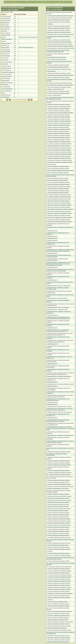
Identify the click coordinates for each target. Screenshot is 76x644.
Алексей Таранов (6, 70)
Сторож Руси (5, 58)
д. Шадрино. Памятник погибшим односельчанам (60, 622)
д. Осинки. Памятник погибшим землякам (58, 482)
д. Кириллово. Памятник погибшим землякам (59, 156)
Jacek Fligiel (5, 64)
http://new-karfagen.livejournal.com (28, 37)
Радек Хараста (5, 47)
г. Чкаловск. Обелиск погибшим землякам (58, 618)
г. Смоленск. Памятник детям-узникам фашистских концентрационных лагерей (60, 558)
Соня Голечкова (6, 56)
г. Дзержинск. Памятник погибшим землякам (59, 106)
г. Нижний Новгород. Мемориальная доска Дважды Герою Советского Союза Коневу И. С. (60, 374)
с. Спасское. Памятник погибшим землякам (58, 569)
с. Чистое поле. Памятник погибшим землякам (59, 611)
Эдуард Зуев (5, 60)
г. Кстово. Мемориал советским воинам (57, 180)
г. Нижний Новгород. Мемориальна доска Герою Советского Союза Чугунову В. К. (59, 409)
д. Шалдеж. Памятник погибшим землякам (58, 624)
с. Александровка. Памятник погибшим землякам (60, 16)
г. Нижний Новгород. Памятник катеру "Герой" (59, 406)
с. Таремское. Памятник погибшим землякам (58, 581)
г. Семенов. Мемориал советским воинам (57, 545)
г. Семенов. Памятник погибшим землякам (58, 547)
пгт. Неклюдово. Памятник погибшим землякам (59, 217)
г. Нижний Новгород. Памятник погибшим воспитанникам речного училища (58, 420)
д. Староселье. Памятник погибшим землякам (59, 571)
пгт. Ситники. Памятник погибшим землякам (59, 555)
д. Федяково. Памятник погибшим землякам (58, 598)
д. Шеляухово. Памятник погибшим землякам (59, 630)
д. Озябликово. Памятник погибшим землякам (59, 472)
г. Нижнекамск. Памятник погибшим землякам (59, 221)
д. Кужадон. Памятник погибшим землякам (58, 182)
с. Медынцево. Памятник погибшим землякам (59, 205)
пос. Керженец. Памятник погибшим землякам (59, 152)
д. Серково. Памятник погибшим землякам (58, 553)
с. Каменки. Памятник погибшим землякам (58, 146)
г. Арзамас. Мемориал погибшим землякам (58, 20)
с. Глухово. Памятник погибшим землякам (58, 93)
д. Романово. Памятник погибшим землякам (58, 519)
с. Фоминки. (50, 600)
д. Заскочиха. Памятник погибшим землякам (58, 123)
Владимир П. (5, 85)
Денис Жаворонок (6, 91)
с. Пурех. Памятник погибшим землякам (57, 511)
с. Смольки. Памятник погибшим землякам (58, 561)
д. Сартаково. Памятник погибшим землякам (58, 537)
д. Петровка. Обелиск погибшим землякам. (58, 498)
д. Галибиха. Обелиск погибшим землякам (58, 91)
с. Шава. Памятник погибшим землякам (57, 620)
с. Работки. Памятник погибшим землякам (58, 513)
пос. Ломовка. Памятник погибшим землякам (59, 195)
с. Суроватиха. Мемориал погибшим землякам (59, 575)
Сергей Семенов (6, 52)
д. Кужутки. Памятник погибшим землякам (58, 184)
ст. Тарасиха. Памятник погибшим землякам (58, 579)
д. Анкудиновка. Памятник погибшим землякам (59, 18)
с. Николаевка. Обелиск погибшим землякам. (59, 452)
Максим (4, 37)
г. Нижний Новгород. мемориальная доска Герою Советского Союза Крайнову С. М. (60, 334)
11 (20, 99)
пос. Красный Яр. (51, 164)
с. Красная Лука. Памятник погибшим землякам (59, 162)
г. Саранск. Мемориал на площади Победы (58, 533)
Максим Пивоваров (7, 39)
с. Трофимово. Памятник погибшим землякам (59, 587)
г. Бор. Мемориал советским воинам (56, 57)
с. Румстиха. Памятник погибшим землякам (58, 523)
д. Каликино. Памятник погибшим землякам (58, 142)
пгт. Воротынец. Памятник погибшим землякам (59, 83)
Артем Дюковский (6, 74)
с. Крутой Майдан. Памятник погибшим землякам (60, 170)
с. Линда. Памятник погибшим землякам (57, 193)
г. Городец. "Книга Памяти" (54, 95)
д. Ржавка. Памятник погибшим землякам (58, 517)
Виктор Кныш (5, 80)
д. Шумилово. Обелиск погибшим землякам (58, 636)
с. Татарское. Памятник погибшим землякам (58, 583)
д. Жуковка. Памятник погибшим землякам (58, 115)
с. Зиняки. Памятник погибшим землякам (58, 127)
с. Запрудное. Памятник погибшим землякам (58, 121)
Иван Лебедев (5, 23)
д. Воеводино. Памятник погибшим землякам (59, 73)
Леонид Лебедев (6, 33)
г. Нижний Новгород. (52, 231)
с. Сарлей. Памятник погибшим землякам (58, 535)
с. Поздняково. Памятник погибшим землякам (59, 500)
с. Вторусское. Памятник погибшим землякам (59, 87)
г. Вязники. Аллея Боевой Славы (55, 89)
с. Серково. (50, 551)
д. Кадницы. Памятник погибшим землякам (58, 139)
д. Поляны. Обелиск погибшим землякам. (58, 506)
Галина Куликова (6, 16)
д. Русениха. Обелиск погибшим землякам (58, 527)
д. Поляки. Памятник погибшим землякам (58, 502)
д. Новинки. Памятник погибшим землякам (58, 461)
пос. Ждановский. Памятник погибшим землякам (60, 113)
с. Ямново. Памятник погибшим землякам (58, 642)
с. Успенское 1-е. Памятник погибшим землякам (59, 593)
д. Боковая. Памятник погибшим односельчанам (59, 44)
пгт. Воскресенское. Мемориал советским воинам (60, 85)
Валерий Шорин (6, 78)
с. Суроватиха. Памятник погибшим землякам (59, 577)
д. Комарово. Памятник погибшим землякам (58, 158)
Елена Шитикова (6, 21)
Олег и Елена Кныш (7, 62)
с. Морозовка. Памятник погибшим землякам (59, 211)
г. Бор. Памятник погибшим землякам (57, 59)
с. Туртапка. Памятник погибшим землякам (58, 591)
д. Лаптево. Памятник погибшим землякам (58, 191)
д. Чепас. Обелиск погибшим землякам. (57, 602)
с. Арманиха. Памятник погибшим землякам (58, 22)
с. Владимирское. (51, 71)
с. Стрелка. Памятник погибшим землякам (58, 573)
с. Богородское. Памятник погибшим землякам (59, 42)
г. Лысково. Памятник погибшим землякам (58, 201)
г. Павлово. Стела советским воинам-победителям (60, 486)
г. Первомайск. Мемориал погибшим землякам (59, 496)
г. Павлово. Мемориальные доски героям (57, 488)
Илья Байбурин (6, 29)
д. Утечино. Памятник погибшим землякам (58, 595)
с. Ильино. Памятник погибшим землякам (58, 131)
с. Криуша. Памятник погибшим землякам (58, 166)
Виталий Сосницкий (7, 82)
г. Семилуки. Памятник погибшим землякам (58, 549)
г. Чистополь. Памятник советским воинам (58, 613)
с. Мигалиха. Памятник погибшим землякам (58, 207)
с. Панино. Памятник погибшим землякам (58, 494)
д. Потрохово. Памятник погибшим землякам (59, 508)
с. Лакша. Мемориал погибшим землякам (58, 188)
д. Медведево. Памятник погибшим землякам (59, 203)
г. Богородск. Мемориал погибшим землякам (58, 40)
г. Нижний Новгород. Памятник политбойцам (59, 376)
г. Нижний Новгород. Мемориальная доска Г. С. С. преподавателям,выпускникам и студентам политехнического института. (60, 264)
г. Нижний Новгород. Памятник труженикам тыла (60, 435)
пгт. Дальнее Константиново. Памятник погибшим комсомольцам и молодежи (60, 98)
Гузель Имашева (6, 87)
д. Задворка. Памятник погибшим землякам (58, 119)
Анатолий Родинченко (7, 72)
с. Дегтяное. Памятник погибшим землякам (58, 104)
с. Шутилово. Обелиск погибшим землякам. (58, 638)
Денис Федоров (6, 18)
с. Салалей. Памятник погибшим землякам (58, 529)
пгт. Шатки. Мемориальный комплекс (57, 628)
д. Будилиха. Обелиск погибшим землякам (58, 65)
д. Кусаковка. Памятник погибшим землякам (58, 186)
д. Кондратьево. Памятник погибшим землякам (59, 160)
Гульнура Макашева (7, 89)
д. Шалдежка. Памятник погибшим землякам (59, 626)
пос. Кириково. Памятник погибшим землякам (59, 154)
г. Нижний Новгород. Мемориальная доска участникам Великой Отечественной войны (58, 318)
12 (22, 99)
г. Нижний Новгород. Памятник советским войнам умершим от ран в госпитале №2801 (60, 270)
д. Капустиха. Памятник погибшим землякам (59, 150)
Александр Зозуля (6, 66)
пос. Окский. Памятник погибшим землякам (58, 475)
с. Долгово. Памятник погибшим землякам (58, 109)
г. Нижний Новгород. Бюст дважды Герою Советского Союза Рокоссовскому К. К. (58, 330)
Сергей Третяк (5, 54)
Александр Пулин (6, 68)
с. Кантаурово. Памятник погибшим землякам (59, 148)
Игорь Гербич (5, 25)
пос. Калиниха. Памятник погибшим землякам (59, 144)
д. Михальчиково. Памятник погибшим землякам (60, 209)
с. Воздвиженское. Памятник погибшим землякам (60, 75)
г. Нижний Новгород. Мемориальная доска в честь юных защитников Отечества (60, 442)
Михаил (4, 41)
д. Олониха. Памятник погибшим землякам (58, 480)
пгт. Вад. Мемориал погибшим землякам (57, 67)
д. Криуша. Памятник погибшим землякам (58, 168)
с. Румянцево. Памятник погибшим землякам (59, 525)
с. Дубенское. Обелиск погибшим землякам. (58, 111)
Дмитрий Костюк (6, 95)
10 (18, 99)
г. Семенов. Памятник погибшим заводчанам (58, 543)
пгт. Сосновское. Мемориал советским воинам (59, 567)
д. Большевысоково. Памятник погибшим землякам (60, 48)
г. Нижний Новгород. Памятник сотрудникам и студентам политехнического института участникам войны (60, 428)
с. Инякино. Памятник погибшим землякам (58, 137)
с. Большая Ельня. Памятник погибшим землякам (60, 46)
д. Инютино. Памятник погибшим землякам (58, 135)
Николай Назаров (6, 43)
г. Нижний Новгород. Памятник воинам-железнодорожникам (57, 259)
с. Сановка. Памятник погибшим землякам (58, 531)
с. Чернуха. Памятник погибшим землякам (58, 604)
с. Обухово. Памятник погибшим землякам (58, 470)
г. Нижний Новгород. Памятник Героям (57, 309)
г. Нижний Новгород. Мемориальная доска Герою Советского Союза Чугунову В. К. (60, 396)
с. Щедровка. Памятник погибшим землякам (58, 640)
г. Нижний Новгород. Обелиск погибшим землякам (60, 384)
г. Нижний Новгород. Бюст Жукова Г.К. (57, 298)
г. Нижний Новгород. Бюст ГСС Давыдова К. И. (59, 412)
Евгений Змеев (5, 97)
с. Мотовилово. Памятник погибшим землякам (59, 213)
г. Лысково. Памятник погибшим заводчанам (58, 199)
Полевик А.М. (5, 45)
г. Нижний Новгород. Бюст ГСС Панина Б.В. (58, 285)
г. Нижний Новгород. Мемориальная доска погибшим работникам (58, 399)
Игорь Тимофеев (6, 27)
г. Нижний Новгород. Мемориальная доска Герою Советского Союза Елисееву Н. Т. (60, 341)
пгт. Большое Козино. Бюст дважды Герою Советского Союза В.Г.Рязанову (58, 51)
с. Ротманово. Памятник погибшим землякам (59, 521)
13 (23, 99)
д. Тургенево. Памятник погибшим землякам (58, 589)
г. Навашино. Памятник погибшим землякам (58, 215)
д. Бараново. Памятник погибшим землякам (58, 30)
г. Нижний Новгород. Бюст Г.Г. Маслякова (58, 307)
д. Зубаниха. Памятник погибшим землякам (58, 129)
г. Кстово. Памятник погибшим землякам (57, 173)
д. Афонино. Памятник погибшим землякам (58, 26)
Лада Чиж (4, 31)
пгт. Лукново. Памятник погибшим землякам (58, 197)
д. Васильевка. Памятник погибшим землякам (59, 69)
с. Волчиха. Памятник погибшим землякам (58, 77)
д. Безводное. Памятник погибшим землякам (58, 32)
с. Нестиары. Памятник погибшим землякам (58, 219)
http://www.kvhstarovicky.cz (26, 47)
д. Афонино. (50, 24)
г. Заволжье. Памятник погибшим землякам (58, 117)
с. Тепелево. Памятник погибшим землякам (58, 585)
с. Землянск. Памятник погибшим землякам (58, 125)
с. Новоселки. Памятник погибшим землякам (59, 465)
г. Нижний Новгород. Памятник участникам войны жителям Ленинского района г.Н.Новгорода (60, 250)
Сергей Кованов (6, 49)
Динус (3, 93)
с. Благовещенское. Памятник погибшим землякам (60, 34)
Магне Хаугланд (6, 35)
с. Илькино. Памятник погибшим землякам (58, 133)
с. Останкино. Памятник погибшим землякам (59, 484)
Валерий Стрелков (6, 76)
